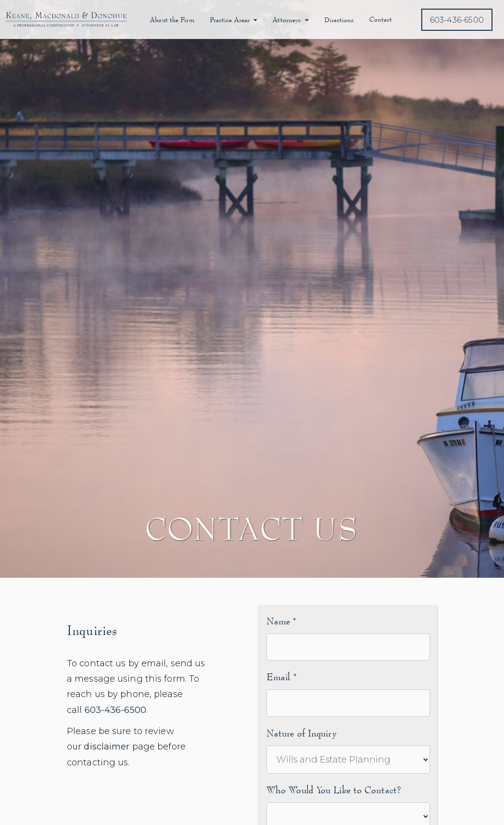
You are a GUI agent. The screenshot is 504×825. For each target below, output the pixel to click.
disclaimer (107, 747)
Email (282, 677)
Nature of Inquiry (302, 733)
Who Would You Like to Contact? (334, 790)
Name (282, 621)
